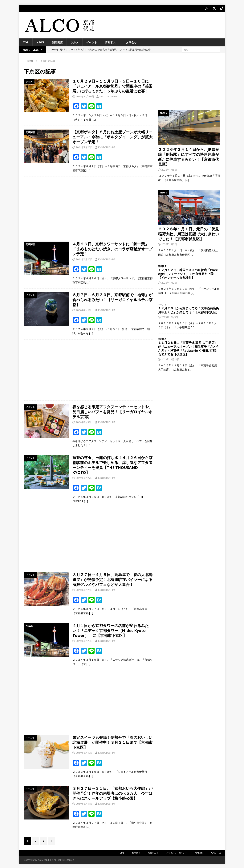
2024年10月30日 (85, 96)
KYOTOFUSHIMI (108, 96)
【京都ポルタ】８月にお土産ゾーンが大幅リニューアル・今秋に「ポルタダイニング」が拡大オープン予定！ (112, 136)
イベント (92, 42)
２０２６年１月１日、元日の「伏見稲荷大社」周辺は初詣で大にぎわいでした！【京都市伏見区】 (189, 234)
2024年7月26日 (84, 147)
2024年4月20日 (84, 259)
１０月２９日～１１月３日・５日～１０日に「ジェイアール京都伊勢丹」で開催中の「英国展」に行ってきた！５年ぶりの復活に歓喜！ (112, 86)
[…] (94, 119)
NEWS (40, 42)
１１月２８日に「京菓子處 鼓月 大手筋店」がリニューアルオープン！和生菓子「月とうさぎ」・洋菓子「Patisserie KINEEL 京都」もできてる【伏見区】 (189, 348)
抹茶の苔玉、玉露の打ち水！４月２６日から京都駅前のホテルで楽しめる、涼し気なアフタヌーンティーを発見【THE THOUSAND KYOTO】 (112, 465)
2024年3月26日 (84, 590)
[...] (187, 179)
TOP (26, 42)
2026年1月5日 (169, 169)
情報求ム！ (112, 42)
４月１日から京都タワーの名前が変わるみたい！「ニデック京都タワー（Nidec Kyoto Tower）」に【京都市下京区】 (111, 630)
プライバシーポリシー (177, 852)
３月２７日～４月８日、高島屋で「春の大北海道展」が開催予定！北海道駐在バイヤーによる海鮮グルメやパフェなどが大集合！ (112, 579)
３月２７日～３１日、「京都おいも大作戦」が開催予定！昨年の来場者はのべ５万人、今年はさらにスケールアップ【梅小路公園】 (112, 793)
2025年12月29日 (171, 359)
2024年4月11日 (84, 310)
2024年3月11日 (84, 803)
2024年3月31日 (84, 422)
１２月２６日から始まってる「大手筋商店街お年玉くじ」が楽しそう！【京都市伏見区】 (189, 310)
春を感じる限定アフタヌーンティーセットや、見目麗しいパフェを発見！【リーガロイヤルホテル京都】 (112, 411)
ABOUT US (216, 852)
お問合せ (131, 42)
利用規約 (199, 852)
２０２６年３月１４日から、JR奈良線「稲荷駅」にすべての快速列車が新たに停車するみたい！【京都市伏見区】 (189, 156)
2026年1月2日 (169, 244)
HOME (121, 852)
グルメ (75, 42)
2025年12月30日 (171, 317)
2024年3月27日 (84, 477)
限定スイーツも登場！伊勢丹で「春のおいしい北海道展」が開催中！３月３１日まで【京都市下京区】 (112, 742)
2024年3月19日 (84, 752)
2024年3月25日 (84, 640)
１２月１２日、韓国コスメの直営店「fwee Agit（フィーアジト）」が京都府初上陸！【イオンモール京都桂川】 (188, 274)
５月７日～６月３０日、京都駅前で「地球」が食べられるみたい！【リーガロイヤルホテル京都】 (112, 299)
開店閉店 (57, 42)
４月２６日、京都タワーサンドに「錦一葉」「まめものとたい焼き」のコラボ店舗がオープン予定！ (112, 249)
